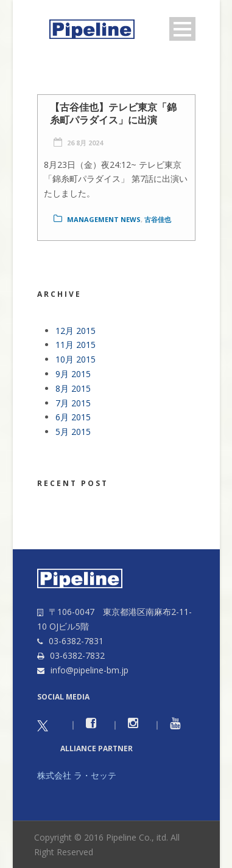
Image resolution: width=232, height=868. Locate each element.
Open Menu (182, 29)
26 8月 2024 (85, 143)
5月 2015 (73, 432)
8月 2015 (73, 388)
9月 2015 (73, 374)
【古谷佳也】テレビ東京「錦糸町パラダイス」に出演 (113, 113)
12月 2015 (76, 331)
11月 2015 (76, 345)
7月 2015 (73, 403)
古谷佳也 (158, 219)
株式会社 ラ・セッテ (77, 775)
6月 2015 (73, 417)
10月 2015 (76, 359)
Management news (104, 219)
